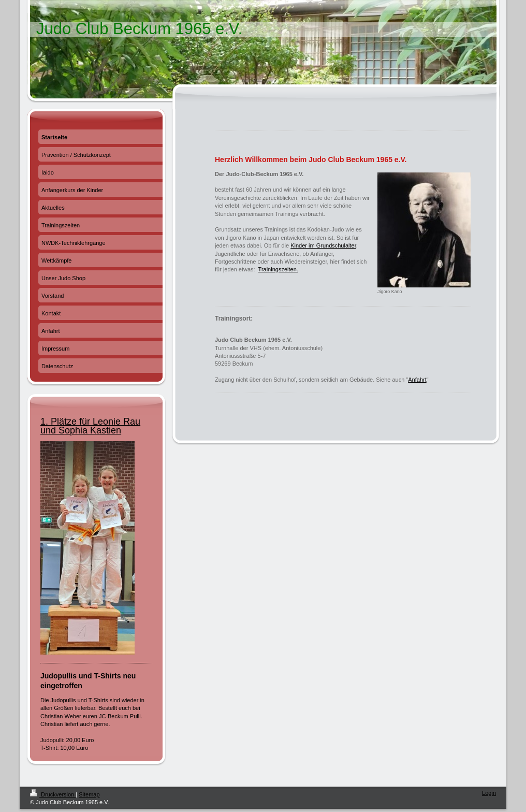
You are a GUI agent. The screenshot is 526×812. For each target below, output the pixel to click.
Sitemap (89, 794)
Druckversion (53, 794)
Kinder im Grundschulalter (323, 245)
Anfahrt (417, 380)
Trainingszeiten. (278, 269)
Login (489, 793)
